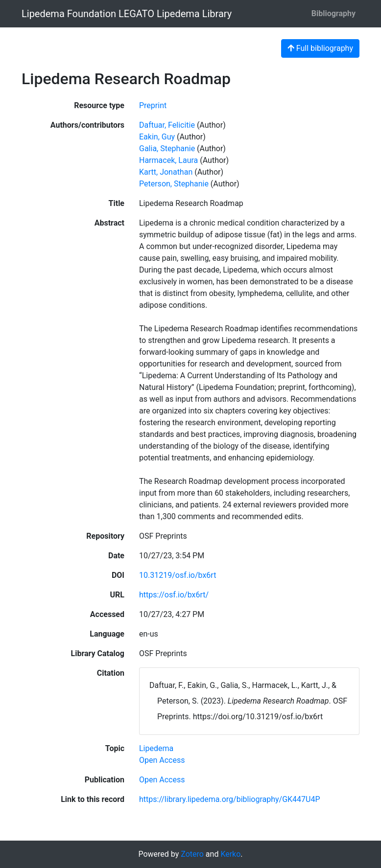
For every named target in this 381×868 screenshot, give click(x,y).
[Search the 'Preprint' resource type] (153, 105)
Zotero (192, 854)
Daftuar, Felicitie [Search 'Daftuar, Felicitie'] (167, 125)
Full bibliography (320, 48)
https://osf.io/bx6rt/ (174, 595)
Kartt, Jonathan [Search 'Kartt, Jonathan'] (166, 172)
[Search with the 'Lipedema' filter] (156, 748)
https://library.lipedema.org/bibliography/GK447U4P (230, 799)
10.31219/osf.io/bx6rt (178, 575)
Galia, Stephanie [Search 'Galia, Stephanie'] (167, 148)
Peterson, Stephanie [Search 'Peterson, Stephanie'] (174, 184)
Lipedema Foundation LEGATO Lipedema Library (127, 14)
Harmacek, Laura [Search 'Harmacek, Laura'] (168, 160)
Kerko (230, 854)
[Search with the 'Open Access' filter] (162, 760)
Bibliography (333, 13)
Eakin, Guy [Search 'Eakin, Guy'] (157, 137)
